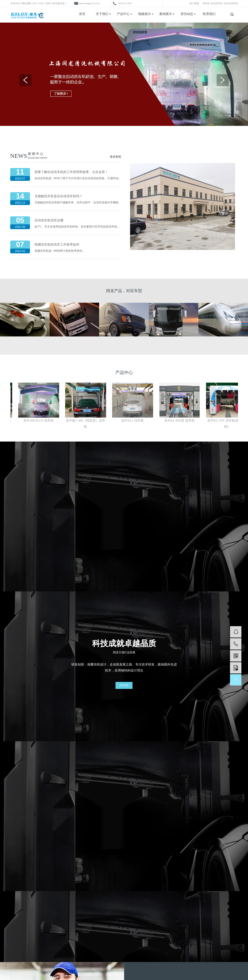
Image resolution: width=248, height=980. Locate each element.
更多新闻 (116, 157)
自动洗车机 (217, 3)
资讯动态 (188, 14)
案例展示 (167, 14)
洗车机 (206, 3)
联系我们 (209, 14)
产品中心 (124, 14)
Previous (25, 80)
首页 (82, 14)
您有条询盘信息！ (56, 3)
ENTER (124, 685)
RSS (35, 3)
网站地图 (26, 3)
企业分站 (15, 3)
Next (223, 80)
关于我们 (103, 14)
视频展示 (146, 14)
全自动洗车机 (231, 3)
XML (41, 3)
